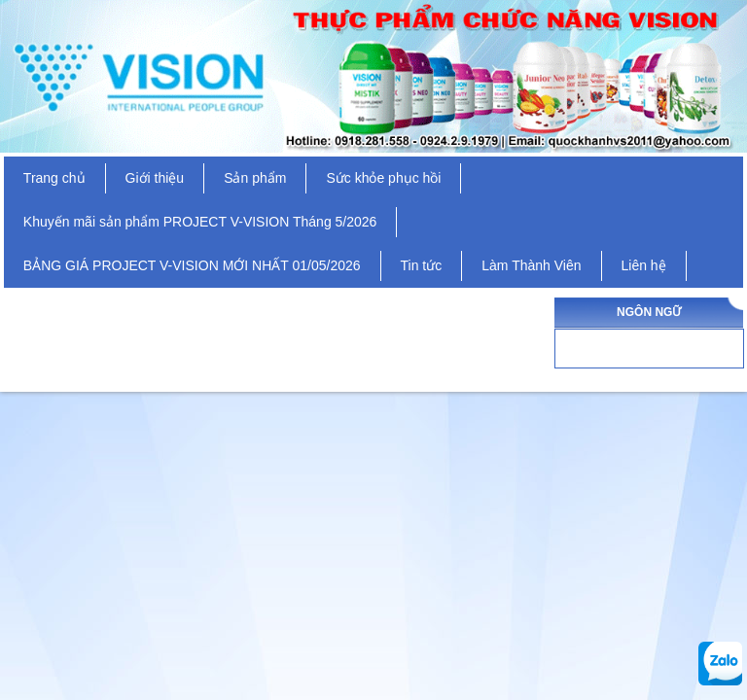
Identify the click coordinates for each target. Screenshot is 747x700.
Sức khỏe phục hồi (383, 178)
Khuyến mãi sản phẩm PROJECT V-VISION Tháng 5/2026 (200, 222)
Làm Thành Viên (531, 265)
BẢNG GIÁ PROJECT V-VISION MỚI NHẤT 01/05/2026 (192, 265)
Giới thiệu (155, 178)
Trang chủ (54, 178)
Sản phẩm (255, 178)
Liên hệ (644, 265)
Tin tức (422, 265)
